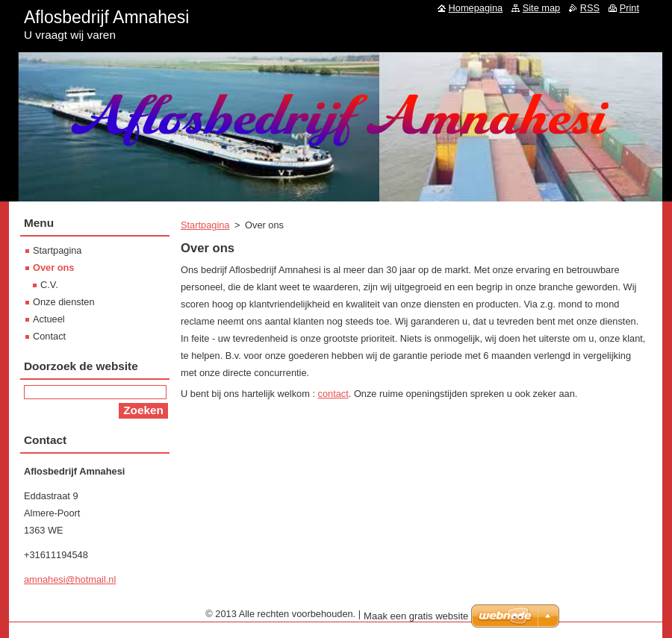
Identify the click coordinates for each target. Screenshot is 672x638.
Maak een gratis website (416, 616)
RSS (590, 8)
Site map (542, 8)
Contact (49, 336)
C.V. (49, 285)
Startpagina (205, 225)
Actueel (49, 319)
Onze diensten (64, 302)
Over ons (53, 268)
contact (333, 394)
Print (629, 8)
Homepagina (476, 8)
